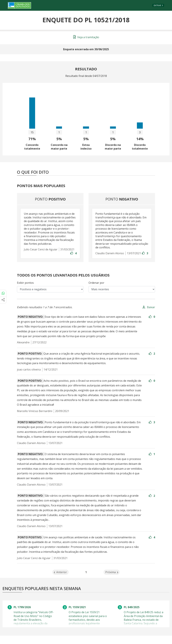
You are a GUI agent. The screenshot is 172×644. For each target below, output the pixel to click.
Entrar (157, 5)
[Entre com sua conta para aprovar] (72, 253)
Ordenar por (96, 283)
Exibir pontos (25, 283)
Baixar (151, 307)
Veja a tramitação (86, 37)
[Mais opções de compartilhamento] (3, 300)
